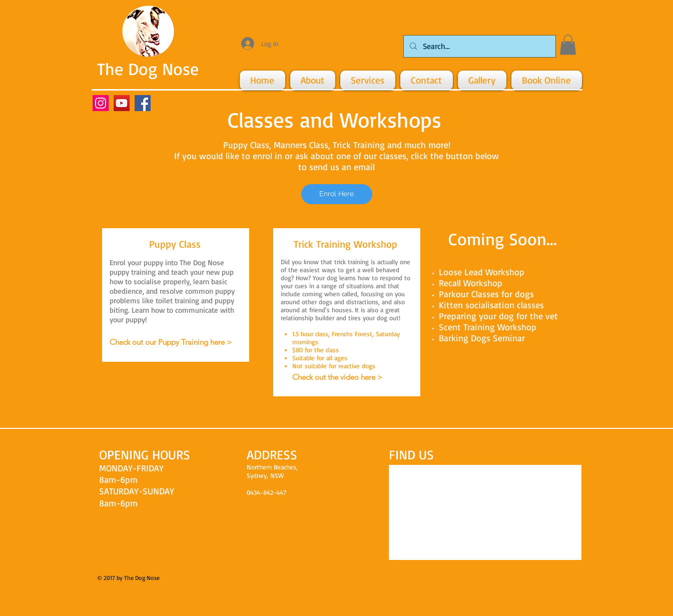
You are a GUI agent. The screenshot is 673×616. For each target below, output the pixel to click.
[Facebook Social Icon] (143, 103)
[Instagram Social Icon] (101, 103)
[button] (568, 45)
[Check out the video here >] (337, 377)
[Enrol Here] (337, 194)
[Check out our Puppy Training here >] (171, 342)
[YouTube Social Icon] (122, 103)
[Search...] (479, 46)
